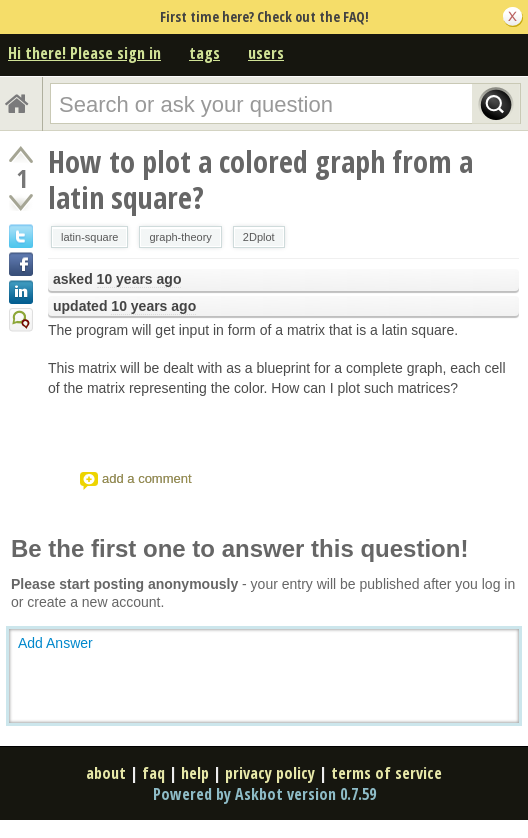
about (106, 773)
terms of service (386, 773)
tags (204, 53)
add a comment (147, 478)
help (195, 773)
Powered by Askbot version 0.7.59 (264, 794)
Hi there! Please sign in (84, 53)
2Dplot (259, 237)
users (266, 53)
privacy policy (270, 773)
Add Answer (55, 643)
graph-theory (180, 237)
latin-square (89, 237)
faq (153, 773)
